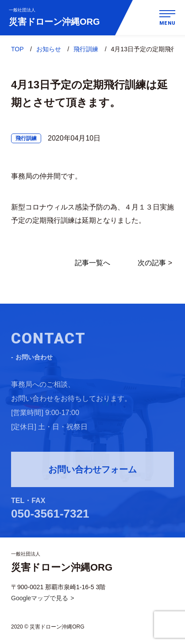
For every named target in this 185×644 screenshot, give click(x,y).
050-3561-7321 (50, 515)
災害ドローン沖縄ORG (54, 17)
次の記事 (152, 263)
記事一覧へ (92, 263)
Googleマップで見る (40, 598)
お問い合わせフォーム (92, 471)
